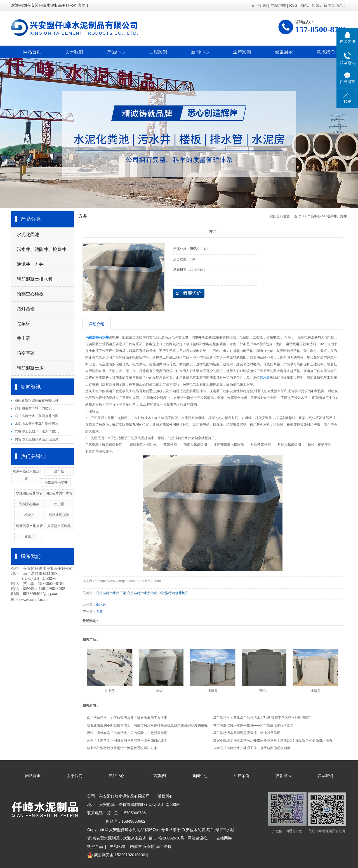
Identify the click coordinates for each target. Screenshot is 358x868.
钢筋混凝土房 (30, 368)
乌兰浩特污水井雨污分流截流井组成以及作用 (247, 733)
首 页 (298, 216)
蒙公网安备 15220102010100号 (118, 855)
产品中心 (116, 52)
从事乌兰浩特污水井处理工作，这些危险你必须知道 (252, 748)
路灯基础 (26, 309)
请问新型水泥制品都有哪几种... (38, 400)
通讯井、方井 (30, 264)
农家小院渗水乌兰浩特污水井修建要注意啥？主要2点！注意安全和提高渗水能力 (273, 740)
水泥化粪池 (28, 235)
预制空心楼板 (30, 294)
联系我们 (326, 52)
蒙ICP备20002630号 (166, 838)
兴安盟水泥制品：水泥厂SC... (37, 432)
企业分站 (259, 5)
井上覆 (23, 338)
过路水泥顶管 (59, 515)
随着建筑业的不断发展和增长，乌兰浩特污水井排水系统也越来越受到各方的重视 (147, 725)
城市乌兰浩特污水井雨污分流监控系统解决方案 (122, 748)
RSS (293, 5)
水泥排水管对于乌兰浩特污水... (38, 424)
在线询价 (189, 293)
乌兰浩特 (164, 846)
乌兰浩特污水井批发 (142, 593)
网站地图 (279, 5)
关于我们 (74, 52)
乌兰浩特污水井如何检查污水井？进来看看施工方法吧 (127, 718)
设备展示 (284, 52)
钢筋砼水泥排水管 (59, 493)
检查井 (29, 515)
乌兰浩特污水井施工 (173, 593)
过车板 (23, 324)
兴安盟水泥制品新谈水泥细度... (38, 439)
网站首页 (32, 52)
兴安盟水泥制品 (59, 526)
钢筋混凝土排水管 (35, 279)
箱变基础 (26, 353)
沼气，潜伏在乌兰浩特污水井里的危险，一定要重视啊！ (129, 733)
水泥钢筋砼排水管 (29, 493)
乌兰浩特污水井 (56, 482)
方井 (99, 612)
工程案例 (158, 52)
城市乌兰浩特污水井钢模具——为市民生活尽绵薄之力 (253, 725)
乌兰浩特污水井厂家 (111, 593)
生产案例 (242, 52)
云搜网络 (224, 838)
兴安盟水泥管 (194, 830)
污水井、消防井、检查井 (41, 249)
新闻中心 (200, 52)
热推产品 (95, 846)
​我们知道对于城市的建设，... (36, 408)
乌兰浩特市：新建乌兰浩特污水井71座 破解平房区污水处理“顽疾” (262, 718)
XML (304, 5)
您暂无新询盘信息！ (329, 5)
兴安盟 (149, 846)
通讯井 (29, 537)
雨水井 (101, 604)
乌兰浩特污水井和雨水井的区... (38, 416)
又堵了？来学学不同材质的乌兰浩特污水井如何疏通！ (127, 740)
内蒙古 (136, 846)
